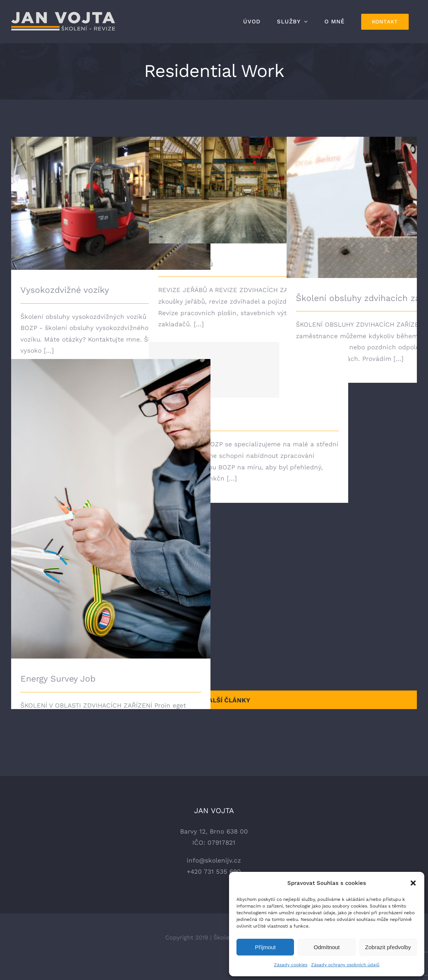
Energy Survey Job (58, 679)
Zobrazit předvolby (388, 947)
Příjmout (265, 947)
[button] (413, 883)
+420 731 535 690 (214, 890)
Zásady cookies (291, 965)
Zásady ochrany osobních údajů (345, 965)
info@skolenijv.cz (214, 878)
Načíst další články (214, 700)
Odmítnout (327, 947)
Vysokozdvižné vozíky (65, 290)
